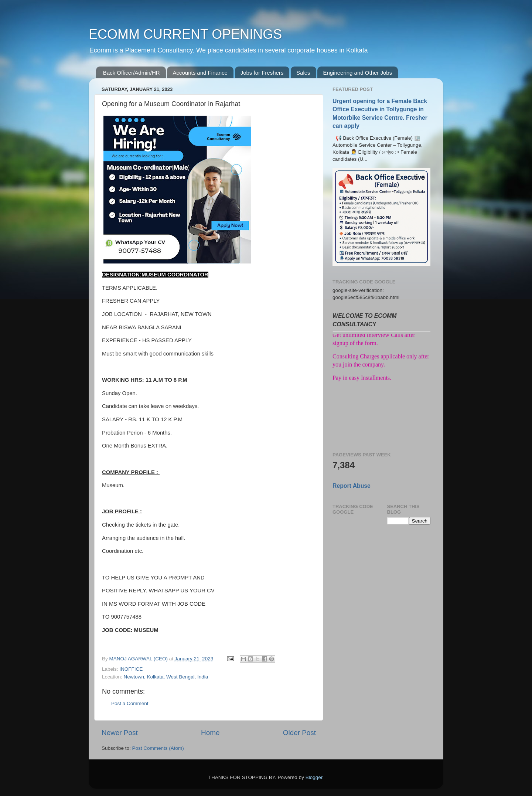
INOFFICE (131, 669)
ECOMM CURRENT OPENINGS (185, 34)
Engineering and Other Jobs (357, 73)
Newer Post (120, 733)
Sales (303, 73)
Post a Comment (130, 703)
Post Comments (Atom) (158, 748)
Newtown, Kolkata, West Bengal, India (166, 677)
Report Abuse (352, 486)
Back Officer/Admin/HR (132, 73)
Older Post (299, 733)
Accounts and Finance (200, 73)
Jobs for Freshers (262, 73)
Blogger (314, 777)
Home (210, 733)
